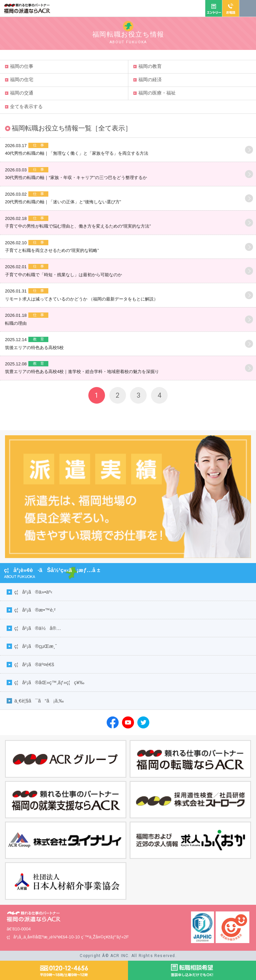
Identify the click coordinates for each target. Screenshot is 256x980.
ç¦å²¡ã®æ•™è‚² (35, 610)
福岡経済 (150, 80)
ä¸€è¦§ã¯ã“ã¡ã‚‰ (39, 701)
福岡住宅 (22, 80)
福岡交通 (22, 93)
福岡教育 (150, 66)
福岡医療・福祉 (157, 93)
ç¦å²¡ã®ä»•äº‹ (33, 592)
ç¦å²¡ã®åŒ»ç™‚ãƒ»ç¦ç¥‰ (49, 682)
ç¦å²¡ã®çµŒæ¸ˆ (36, 646)
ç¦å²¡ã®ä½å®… (38, 628)
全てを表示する (26, 106)
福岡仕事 (22, 66)
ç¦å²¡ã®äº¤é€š (34, 664)
